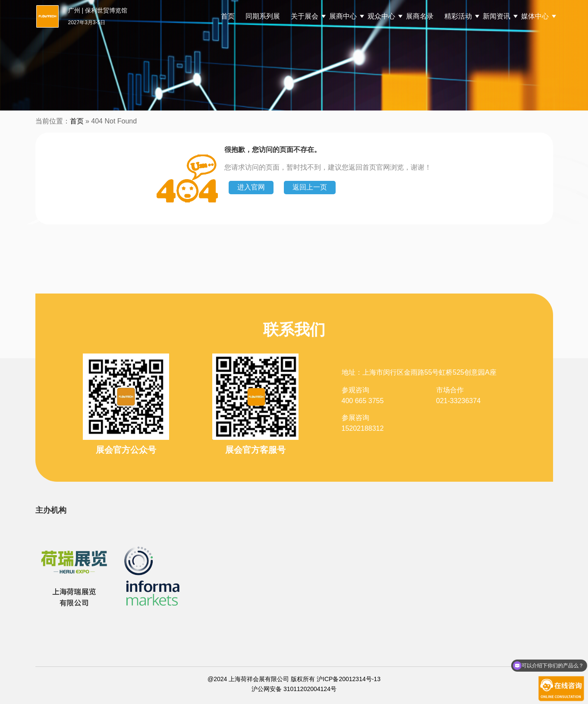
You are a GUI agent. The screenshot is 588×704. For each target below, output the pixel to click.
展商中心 (343, 16)
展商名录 (420, 16)
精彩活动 (458, 16)
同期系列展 (263, 16)
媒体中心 (535, 16)
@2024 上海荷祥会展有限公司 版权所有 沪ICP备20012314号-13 (294, 679)
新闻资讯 (497, 16)
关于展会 (305, 16)
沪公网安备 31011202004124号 (294, 689)
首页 (228, 16)
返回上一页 (310, 187)
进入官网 (251, 187)
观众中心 (381, 16)
